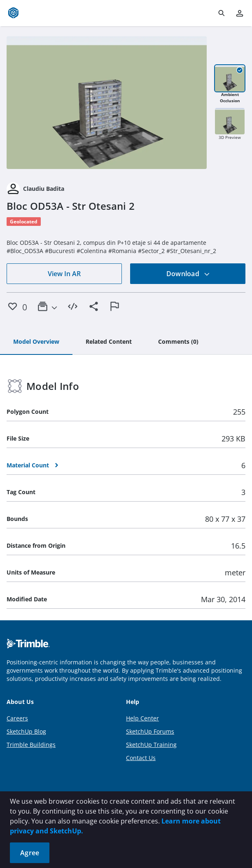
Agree (30, 853)
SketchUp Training (151, 745)
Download (188, 274)
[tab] (36, 342)
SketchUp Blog (26, 731)
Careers (17, 718)
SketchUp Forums (150, 731)
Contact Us (141, 758)
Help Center (142, 718)
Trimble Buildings (31, 745)
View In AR (64, 274)
